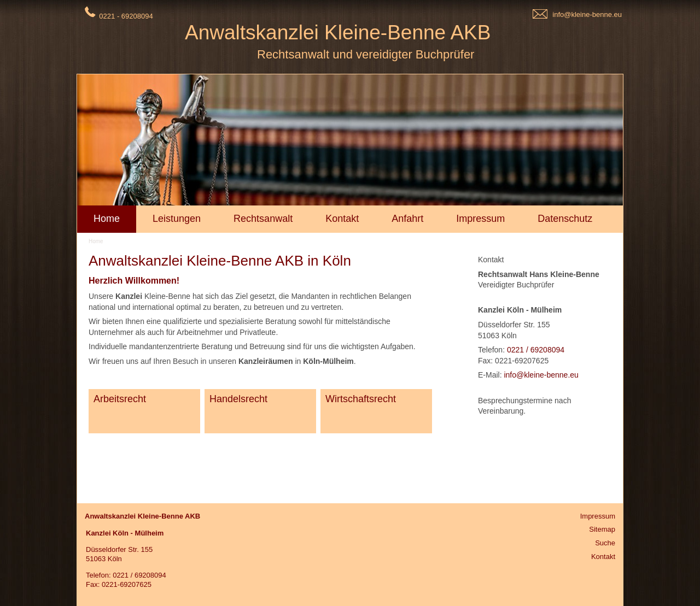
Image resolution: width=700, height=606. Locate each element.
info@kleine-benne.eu (587, 14)
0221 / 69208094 (536, 350)
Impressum (598, 516)
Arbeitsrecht (120, 399)
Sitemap (602, 529)
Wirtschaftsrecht (361, 399)
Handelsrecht (238, 399)
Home (96, 241)
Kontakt (603, 557)
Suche (605, 543)
